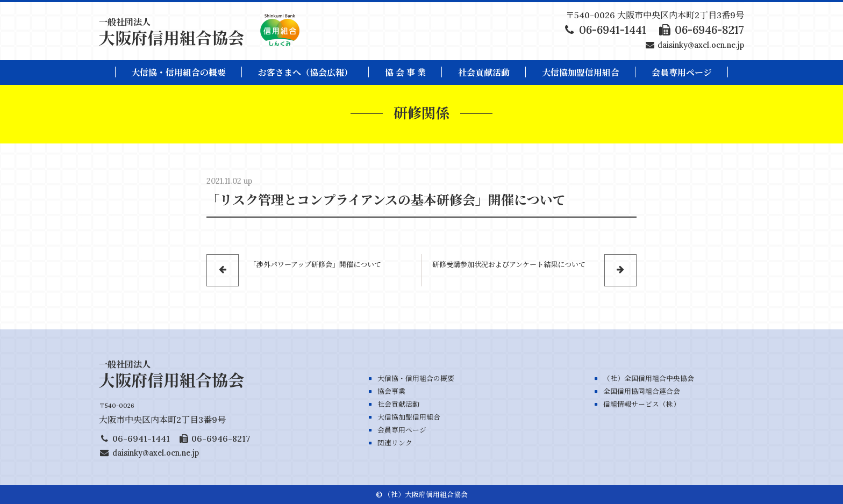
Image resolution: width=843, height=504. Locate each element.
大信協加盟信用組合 (581, 73)
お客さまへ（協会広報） (305, 73)
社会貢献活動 (484, 73)
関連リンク (395, 443)
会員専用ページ (402, 430)
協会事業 (391, 391)
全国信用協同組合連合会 (642, 391)
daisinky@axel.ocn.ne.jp (701, 45)
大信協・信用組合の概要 (178, 73)
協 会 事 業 (405, 73)
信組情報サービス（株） (642, 404)
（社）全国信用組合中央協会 (649, 379)
